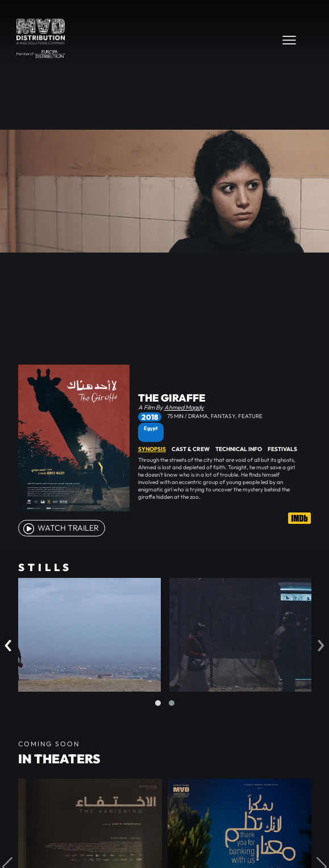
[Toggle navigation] (289, 40)
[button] (158, 703)
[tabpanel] (225, 478)
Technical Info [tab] (239, 449)
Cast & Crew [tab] (191, 449)
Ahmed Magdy (184, 407)
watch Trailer (60, 528)
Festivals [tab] (282, 449)
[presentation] (9, 642)
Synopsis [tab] (152, 449)
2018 (150, 417)
